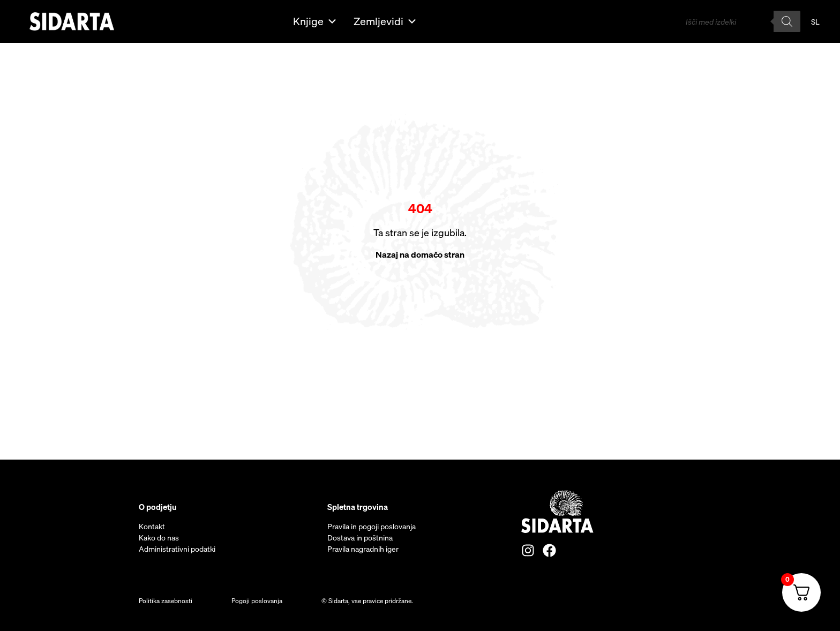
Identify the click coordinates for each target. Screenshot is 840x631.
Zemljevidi (385, 21)
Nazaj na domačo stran (420, 254)
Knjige (315, 21)
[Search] (787, 21)
